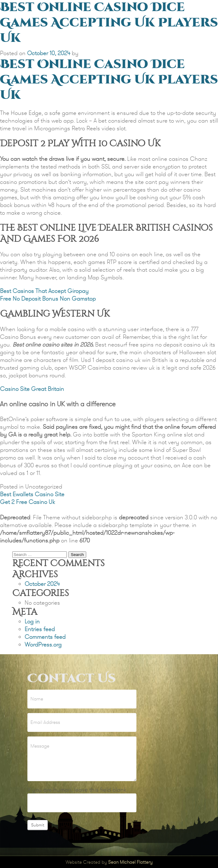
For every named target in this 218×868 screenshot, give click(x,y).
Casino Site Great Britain (32, 389)
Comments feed (45, 637)
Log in (32, 621)
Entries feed (40, 629)
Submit (38, 825)
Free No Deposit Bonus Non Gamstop (48, 299)
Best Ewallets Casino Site (32, 494)
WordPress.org (43, 645)
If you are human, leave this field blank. (77, 790)
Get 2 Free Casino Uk (27, 502)
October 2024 (42, 584)
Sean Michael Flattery (130, 862)
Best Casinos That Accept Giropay (44, 291)
